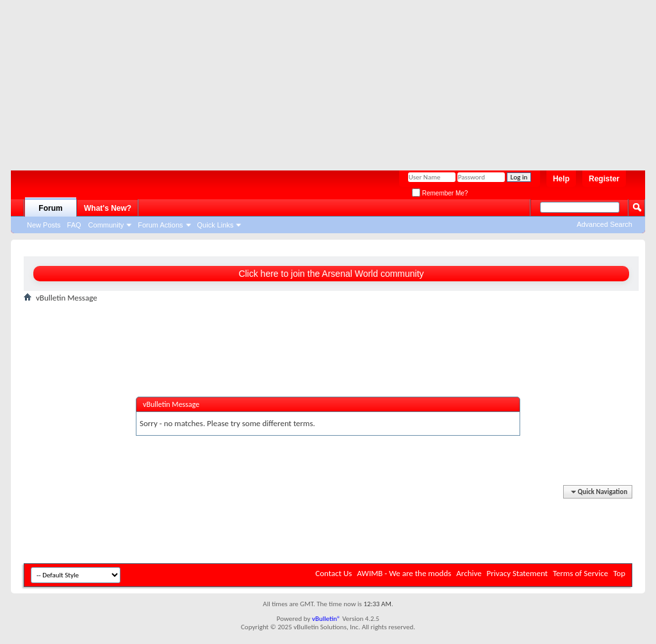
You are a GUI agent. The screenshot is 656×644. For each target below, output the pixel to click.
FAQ (74, 225)
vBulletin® (326, 619)
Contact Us (333, 573)
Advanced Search (604, 224)
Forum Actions (160, 225)
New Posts (44, 225)
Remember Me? (440, 193)
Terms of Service (580, 573)
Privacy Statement (517, 573)
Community (106, 225)
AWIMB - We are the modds (404, 573)
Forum (50, 208)
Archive (469, 573)
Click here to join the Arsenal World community (331, 274)
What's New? (108, 208)
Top (619, 573)
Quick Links (216, 225)
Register (604, 179)
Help (561, 179)
